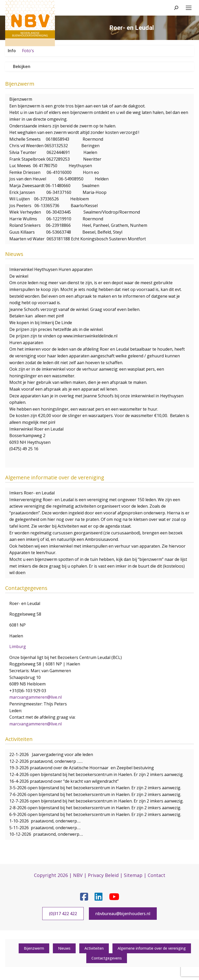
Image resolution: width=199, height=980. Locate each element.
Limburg (18, 646)
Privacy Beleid (103, 875)
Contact (157, 875)
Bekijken (22, 66)
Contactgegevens (107, 958)
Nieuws (64, 948)
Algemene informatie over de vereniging (152, 948)
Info (12, 51)
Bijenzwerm (34, 948)
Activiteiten (94, 948)
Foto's (28, 51)
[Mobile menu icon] (189, 8)
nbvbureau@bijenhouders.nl (123, 914)
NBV (78, 875)
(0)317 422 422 (63, 914)
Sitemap (133, 875)
